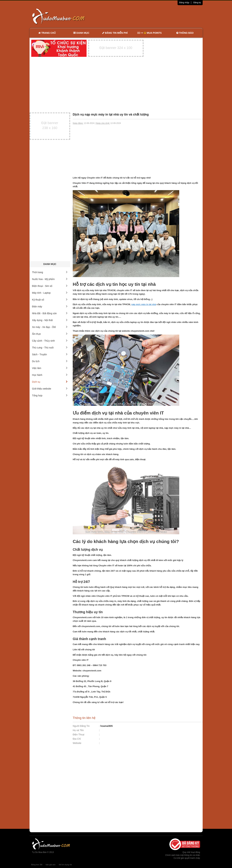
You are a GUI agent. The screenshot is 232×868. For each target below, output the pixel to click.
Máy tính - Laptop (50, 293)
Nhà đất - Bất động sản (50, 313)
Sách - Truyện (50, 354)
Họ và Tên (78, 730)
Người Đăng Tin (81, 726)
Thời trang (50, 272)
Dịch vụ (50, 382)
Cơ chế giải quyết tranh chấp (187, 858)
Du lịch (50, 361)
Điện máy (50, 307)
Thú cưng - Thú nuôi (50, 348)
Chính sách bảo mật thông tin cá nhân (183, 855)
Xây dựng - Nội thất (50, 320)
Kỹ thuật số (50, 300)
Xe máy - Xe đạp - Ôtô (50, 327)
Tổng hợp (50, 395)
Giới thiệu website (50, 389)
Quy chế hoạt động (191, 852)
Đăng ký (197, 3)
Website (77, 743)
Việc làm (50, 368)
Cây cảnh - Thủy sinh (50, 341)
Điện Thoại (79, 735)
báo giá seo (51, 865)
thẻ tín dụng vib (65, 865)
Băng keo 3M (37, 865)
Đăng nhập (184, 3)
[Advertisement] (152, 16)
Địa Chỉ (77, 739)
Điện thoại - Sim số (50, 286)
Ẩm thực (50, 334)
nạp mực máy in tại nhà (144, 304)
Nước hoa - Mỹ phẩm (50, 279)
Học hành (50, 375)
